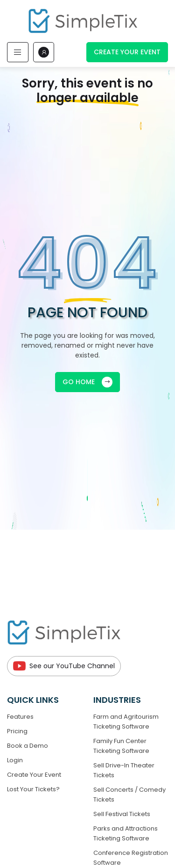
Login (15, 760)
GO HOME (87, 382)
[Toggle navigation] (18, 52)
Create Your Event (127, 52)
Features (20, 717)
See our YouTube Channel (64, 666)
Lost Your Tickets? (33, 789)
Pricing (17, 731)
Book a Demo (28, 746)
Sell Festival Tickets (122, 814)
